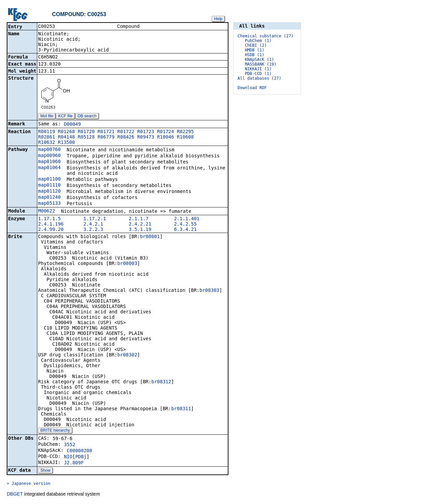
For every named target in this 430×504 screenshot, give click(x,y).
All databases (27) (259, 78)
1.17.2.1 (95, 219)
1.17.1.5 (49, 219)
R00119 (47, 132)
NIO (68, 457)
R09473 (146, 138)
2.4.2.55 (185, 225)
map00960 (49, 156)
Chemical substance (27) (265, 36)
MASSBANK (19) (261, 64)
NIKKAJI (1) (258, 69)
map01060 (49, 162)
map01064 (49, 168)
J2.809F (74, 463)
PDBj (81, 457)
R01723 (146, 132)
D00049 (72, 125)
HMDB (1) (255, 50)
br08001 (150, 237)
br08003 (127, 264)
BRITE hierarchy (55, 431)
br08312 (161, 382)
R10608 (185, 138)
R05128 (86, 138)
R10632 (47, 143)
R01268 (66, 132)
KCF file (65, 117)
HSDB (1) (255, 55)
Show (45, 471)
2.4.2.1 (93, 225)
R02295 (185, 132)
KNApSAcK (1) (260, 60)
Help (218, 19)
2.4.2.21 (140, 225)
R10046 (165, 138)
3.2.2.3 (93, 230)
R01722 (126, 132)
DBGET (15, 495)
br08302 (127, 355)
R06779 (106, 138)
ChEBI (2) (256, 45)
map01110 (49, 186)
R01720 (86, 132)
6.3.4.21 (185, 230)
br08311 (181, 409)
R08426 (126, 138)
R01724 (165, 132)
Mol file (47, 117)
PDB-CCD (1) (258, 74)
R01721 (106, 132)
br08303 (209, 291)
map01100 (49, 180)
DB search (87, 117)
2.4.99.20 (51, 230)
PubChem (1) (258, 41)
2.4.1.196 (51, 225)
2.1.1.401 (187, 219)
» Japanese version (29, 484)
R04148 (66, 138)
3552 (70, 445)
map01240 (49, 198)
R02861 (47, 138)
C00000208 (80, 451)
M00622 (47, 211)
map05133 (49, 204)
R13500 (66, 143)
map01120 (49, 192)
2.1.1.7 (139, 219)
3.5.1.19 (140, 230)
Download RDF (252, 88)
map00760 (49, 150)
